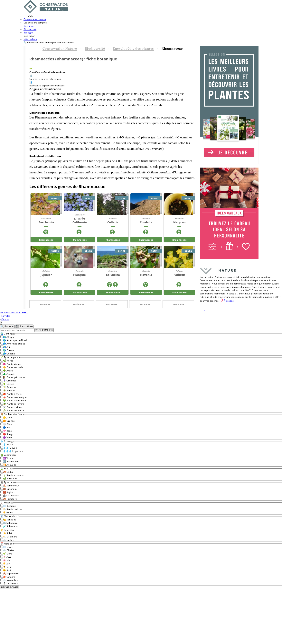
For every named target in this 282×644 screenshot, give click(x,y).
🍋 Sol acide (10, 520)
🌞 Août (7, 570)
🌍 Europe (9, 350)
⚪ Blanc (8, 424)
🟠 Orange (9, 421)
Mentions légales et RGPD (14, 313)
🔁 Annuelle (9, 465)
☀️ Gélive (8, 513)
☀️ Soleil (8, 533)
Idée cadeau (30, 39)
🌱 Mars (8, 554)
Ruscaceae (112, 304)
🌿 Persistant (10, 479)
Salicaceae (178, 304)
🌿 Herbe (8, 361)
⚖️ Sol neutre (10, 523)
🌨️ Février (9, 550)
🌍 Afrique (9, 337)
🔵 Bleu (7, 427)
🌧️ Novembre (10, 580)
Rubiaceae (79, 304)
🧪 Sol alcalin (10, 526)
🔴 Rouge (8, 434)
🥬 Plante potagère (13, 410)
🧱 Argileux (9, 492)
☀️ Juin (7, 564)
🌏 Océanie (9, 354)
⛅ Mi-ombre (10, 537)
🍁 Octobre (9, 577)
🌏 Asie (7, 347)
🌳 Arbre (8, 371)
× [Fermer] (1, 323)
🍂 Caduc (8, 472)
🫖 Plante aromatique (15, 397)
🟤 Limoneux (10, 489)
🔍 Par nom (7, 326)
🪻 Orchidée (10, 381)
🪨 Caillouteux (11, 496)
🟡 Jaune (8, 418)
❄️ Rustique (9, 506)
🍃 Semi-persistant (13, 475)
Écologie (28, 33)
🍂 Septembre (11, 574)
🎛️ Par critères (24, 326)
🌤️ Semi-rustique (12, 509)
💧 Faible (8, 444)
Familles (6, 316)
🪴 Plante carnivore (14, 404)
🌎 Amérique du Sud (14, 344)
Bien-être (29, 26)
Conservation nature (35, 19)
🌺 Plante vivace (12, 364)
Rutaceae (145, 304)
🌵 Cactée (9, 384)
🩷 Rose (7, 431)
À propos (227, 301)
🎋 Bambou (9, 387)
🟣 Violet (8, 437)
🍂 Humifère (10, 499)
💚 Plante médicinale (14, 400)
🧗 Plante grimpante (14, 377)
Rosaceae (45, 304)
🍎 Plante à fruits (12, 394)
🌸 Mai (7, 560)
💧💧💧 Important (13, 451)
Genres (5, 319)
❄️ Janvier (8, 547)
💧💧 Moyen (10, 448)
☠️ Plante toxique (12, 407)
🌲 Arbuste (9, 374)
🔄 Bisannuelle (11, 461)
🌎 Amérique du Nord (15, 340)
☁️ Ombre (9, 540)
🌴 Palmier (9, 391)
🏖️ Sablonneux (11, 486)
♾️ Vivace (8, 458)
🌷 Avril (7, 557)
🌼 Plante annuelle (13, 367)
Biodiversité (30, 29)
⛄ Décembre (10, 583)
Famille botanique (55, 72)
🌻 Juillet (8, 567)
